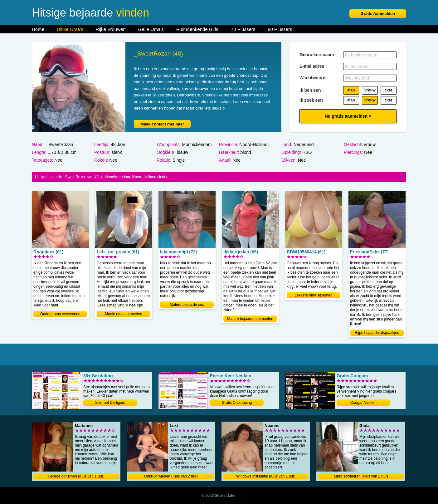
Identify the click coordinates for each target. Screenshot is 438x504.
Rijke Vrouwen (111, 29)
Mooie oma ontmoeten (123, 314)
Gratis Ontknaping (237, 403)
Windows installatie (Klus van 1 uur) (266, 476)
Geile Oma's (151, 29)
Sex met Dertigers (110, 403)
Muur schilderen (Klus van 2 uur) (361, 476)
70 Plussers (243, 29)
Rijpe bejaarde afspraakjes (377, 333)
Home (38, 29)
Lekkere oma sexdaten (313, 295)
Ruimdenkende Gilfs (197, 29)
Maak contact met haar (162, 124)
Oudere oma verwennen (60, 314)
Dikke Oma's (70, 29)
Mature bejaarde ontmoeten (250, 319)
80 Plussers (280, 29)
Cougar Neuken (363, 403)
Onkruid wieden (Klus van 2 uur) (171, 476)
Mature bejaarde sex (187, 305)
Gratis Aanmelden (378, 14)
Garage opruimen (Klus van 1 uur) (76, 476)
